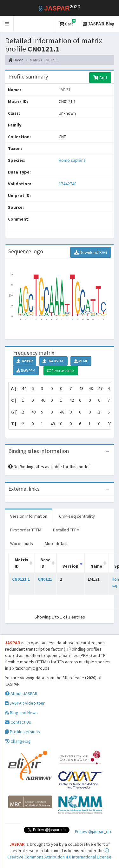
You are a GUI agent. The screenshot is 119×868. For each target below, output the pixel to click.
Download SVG (91, 252)
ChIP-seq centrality (77, 516)
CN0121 (45, 579)
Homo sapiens (72, 160)
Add (100, 78)
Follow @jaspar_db (93, 831)
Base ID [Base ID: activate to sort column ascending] (45, 563)
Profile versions (23, 732)
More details (57, 543)
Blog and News (21, 713)
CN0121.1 (21, 579)
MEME (81, 361)
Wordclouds (22, 543)
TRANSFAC (53, 361)
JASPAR (25, 361)
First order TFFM (26, 530)
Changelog (18, 741)
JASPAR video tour (25, 703)
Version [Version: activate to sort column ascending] (70, 566)
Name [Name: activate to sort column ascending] (96, 566)
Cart (67, 23)
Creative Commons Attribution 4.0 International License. (60, 854)
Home (16, 60)
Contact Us (18, 722)
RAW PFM (26, 370)
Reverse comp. (61, 370)
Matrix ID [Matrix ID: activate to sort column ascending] (21, 563)
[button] (7, 24)
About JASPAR (21, 694)
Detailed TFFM (66, 530)
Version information (29, 516)
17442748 (68, 184)
